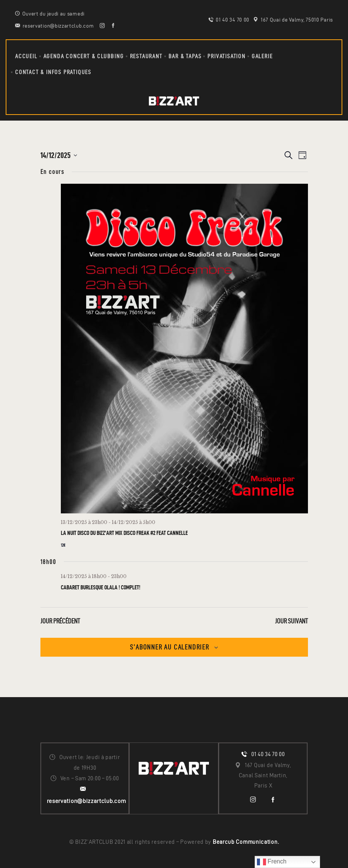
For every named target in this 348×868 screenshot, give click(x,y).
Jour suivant (292, 621)
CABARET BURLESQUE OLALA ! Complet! (101, 587)
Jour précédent (60, 621)
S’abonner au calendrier (169, 647)
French (272, 862)
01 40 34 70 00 (268, 754)
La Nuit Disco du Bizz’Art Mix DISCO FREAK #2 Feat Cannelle (124, 533)
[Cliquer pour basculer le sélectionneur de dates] (59, 155)
